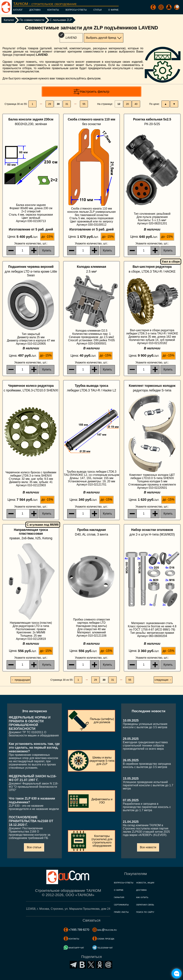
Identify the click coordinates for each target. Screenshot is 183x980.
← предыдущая (21, 680)
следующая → (163, 680)
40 (136, 104)
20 (127, 104)
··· (41, 104)
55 (84, 104)
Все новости (148, 847)
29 (50, 104)
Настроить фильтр (95, 91)
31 (67, 104)
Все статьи (34, 847)
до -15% (47, 237)
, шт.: (31, 243)
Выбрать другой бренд (101, 38)
